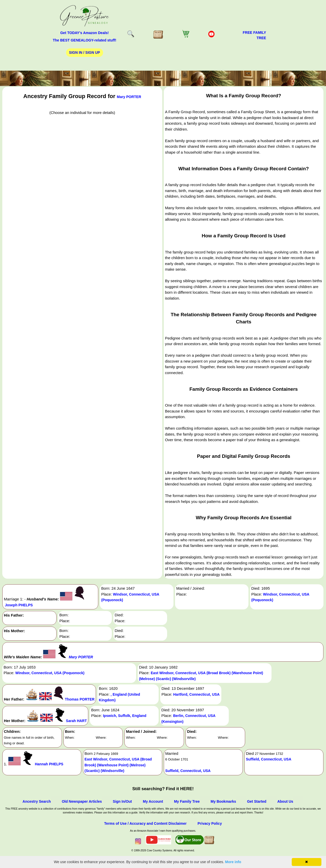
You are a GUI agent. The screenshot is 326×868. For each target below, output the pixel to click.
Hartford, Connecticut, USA (196, 694)
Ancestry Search (37, 801)
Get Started (257, 801)
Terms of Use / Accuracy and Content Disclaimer (145, 823)
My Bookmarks (223, 801)
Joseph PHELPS (19, 605)
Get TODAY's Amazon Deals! (84, 33)
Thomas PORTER (80, 699)
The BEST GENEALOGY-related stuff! (84, 40)
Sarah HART (77, 721)
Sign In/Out (122, 801)
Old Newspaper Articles (82, 801)
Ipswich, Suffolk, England (125, 716)
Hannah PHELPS (49, 764)
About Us (285, 801)
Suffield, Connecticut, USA (188, 771)
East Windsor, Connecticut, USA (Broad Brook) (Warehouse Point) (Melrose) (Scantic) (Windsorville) (118, 765)
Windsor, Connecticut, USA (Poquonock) (50, 673)
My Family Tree (187, 801)
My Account (153, 801)
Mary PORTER (129, 97)
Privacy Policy (210, 823)
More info (233, 862)
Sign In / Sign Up (85, 52)
